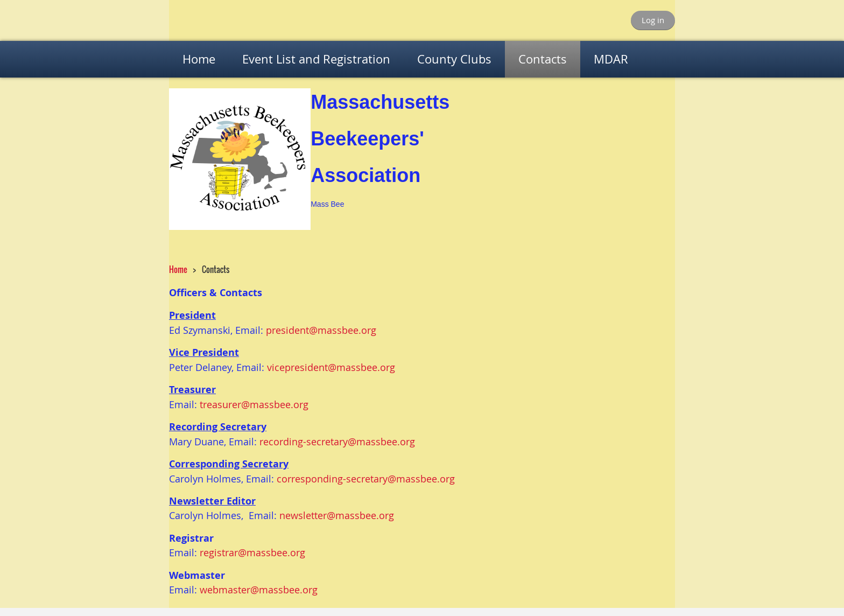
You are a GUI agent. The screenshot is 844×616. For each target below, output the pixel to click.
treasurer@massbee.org (254, 404)
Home (178, 269)
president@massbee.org (321, 330)
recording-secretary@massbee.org (337, 442)
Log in (653, 20)
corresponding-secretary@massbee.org (366, 479)
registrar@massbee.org (252, 552)
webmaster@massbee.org (259, 590)
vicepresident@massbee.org (331, 367)
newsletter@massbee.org (337, 515)
